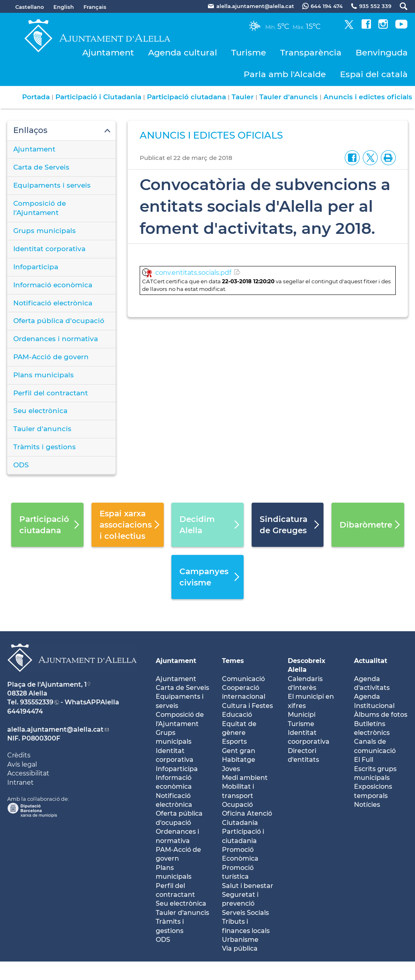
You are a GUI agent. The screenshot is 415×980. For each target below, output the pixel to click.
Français (95, 7)
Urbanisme (240, 940)
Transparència (311, 52)
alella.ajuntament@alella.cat (55, 729)
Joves (231, 769)
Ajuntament (108, 52)
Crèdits (19, 755)
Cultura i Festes (247, 706)
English (64, 7)
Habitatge (239, 760)
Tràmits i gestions (45, 447)
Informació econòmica (53, 285)
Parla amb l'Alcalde (285, 74)
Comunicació (243, 679)
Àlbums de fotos (381, 715)
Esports (234, 742)
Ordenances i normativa (56, 339)
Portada (36, 97)
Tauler (243, 97)
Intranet (20, 783)
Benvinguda (382, 52)
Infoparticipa (36, 267)
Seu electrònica (40, 411)
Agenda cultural (183, 52)
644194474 (25, 711)
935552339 (37, 702)
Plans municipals (44, 375)
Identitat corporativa (49, 249)
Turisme (249, 52)
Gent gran (239, 751)
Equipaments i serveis (52, 185)
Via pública (240, 948)
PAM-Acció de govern (51, 357)
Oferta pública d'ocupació (59, 321)
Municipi (302, 715)
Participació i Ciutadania (98, 97)
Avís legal (22, 764)
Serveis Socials (245, 913)
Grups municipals (45, 231)
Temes (233, 661)
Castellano (29, 7)
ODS (21, 465)
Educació (237, 715)
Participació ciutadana (186, 97)
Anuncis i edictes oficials (368, 97)
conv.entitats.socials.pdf (193, 273)
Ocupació (237, 805)
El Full (364, 760)
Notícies (367, 805)
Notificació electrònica (53, 303)
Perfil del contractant (51, 393)
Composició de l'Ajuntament (40, 208)
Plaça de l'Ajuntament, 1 (47, 684)
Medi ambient (245, 778)
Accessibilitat (28, 773)
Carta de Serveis (41, 167)
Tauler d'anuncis (289, 97)
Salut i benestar (248, 886)
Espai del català (374, 74)
